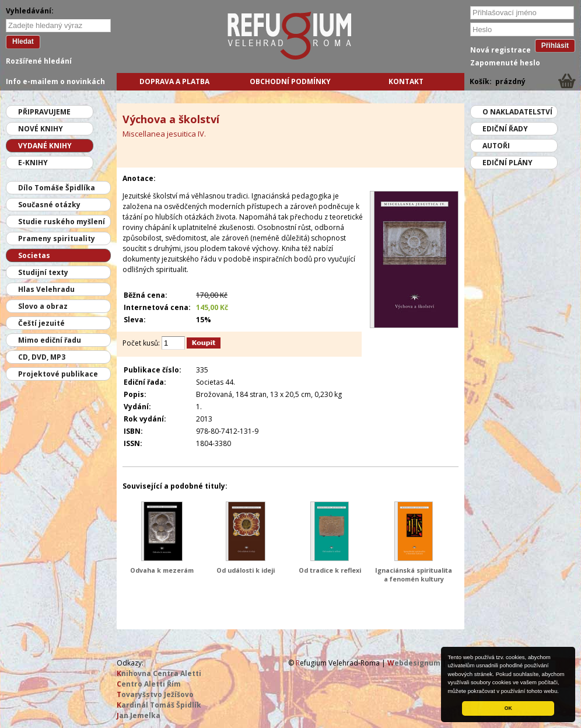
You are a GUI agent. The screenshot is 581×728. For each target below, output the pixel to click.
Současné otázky (49, 205)
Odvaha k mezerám (162, 570)
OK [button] (508, 708)
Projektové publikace (58, 374)
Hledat (23, 41)
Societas (34, 255)
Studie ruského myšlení (62, 222)
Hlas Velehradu (46, 289)
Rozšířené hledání (39, 61)
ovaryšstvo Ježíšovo (155, 694)
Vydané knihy (45, 146)
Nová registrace (501, 50)
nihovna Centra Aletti (159, 673)
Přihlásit (555, 46)
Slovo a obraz (43, 306)
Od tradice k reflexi (330, 570)
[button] (562, 692)
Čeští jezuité (41, 323)
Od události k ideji (246, 570)
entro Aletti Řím (149, 684)
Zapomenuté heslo (505, 63)
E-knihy (33, 163)
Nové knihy (41, 129)
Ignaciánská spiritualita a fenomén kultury (414, 574)
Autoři (496, 146)
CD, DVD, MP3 (42, 357)
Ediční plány (508, 163)
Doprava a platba (174, 81)
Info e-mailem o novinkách (55, 81)
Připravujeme (44, 112)
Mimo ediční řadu (50, 340)
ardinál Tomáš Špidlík (159, 705)
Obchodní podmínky (290, 81)
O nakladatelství (517, 112)
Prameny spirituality (57, 238)
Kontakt (406, 81)
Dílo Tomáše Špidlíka (57, 188)
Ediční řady (505, 129)
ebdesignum (414, 663)
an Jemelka (139, 715)
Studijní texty (43, 272)
